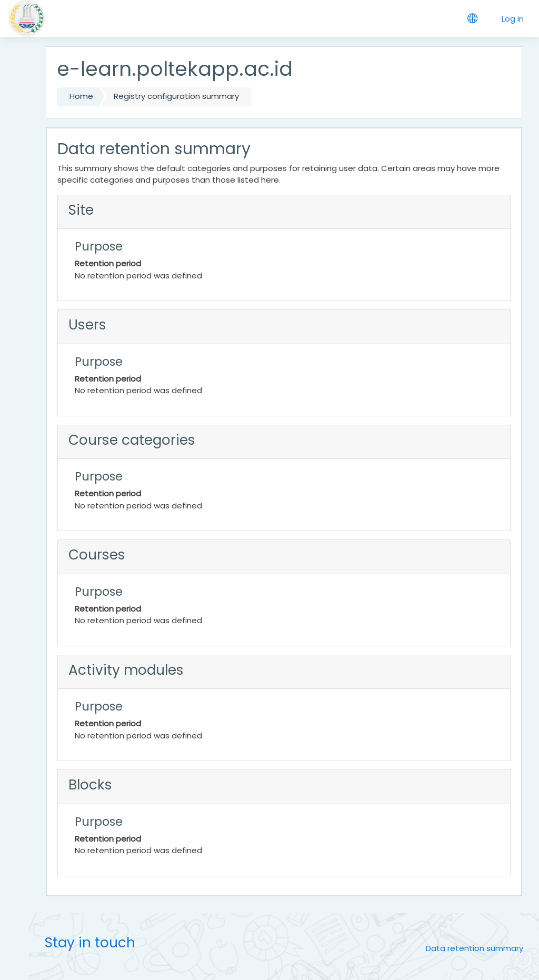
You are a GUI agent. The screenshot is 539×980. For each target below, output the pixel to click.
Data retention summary (475, 948)
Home (81, 96)
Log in (513, 19)
